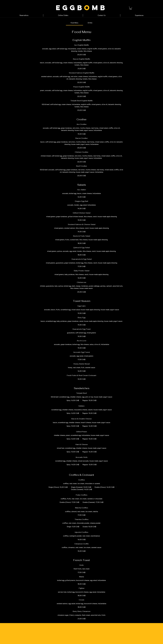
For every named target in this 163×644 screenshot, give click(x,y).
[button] (131, 8)
